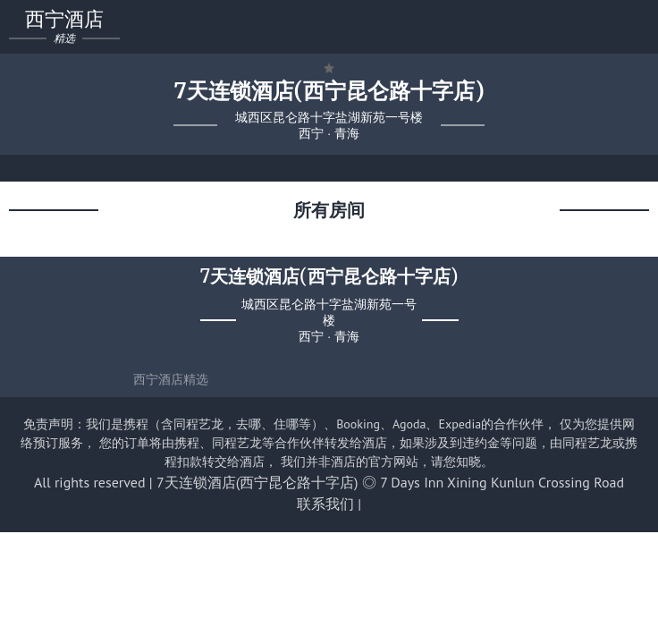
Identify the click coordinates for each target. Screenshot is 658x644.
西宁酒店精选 (171, 379)
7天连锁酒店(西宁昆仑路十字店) (257, 482)
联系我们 (325, 504)
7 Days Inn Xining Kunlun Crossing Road (502, 482)
